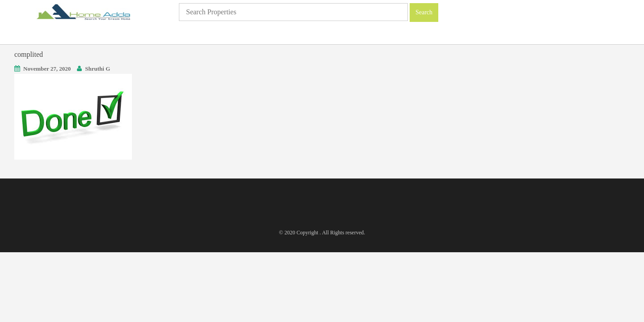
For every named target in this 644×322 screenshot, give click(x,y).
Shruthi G (97, 69)
